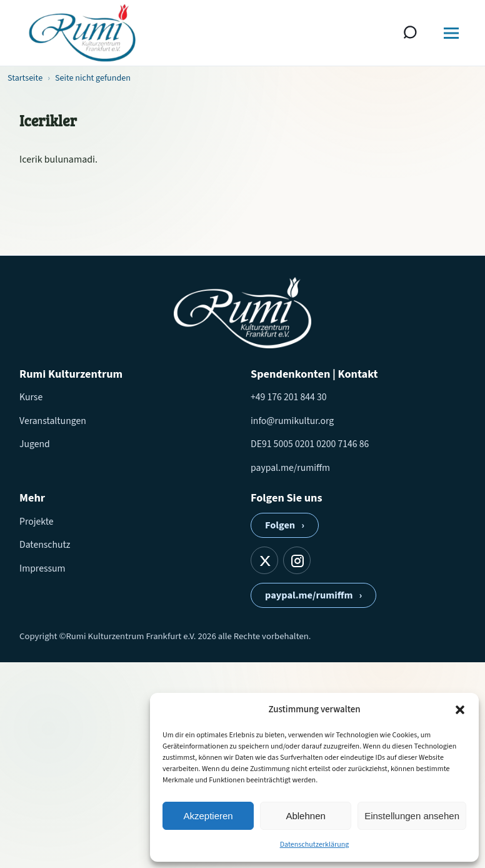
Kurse (31, 397)
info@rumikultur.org (292, 421)
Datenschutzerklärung (315, 845)
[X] (264, 560)
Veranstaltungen (53, 421)
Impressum (42, 568)
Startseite (25, 78)
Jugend (35, 444)
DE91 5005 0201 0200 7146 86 (310, 444)
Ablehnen (305, 816)
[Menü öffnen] (451, 33)
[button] (460, 710)
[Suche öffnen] (411, 33)
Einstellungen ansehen (412, 816)
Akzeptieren (208, 816)
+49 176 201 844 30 (289, 397)
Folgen (285, 525)
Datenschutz (45, 545)
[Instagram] (297, 560)
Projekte (37, 522)
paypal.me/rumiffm (290, 468)
